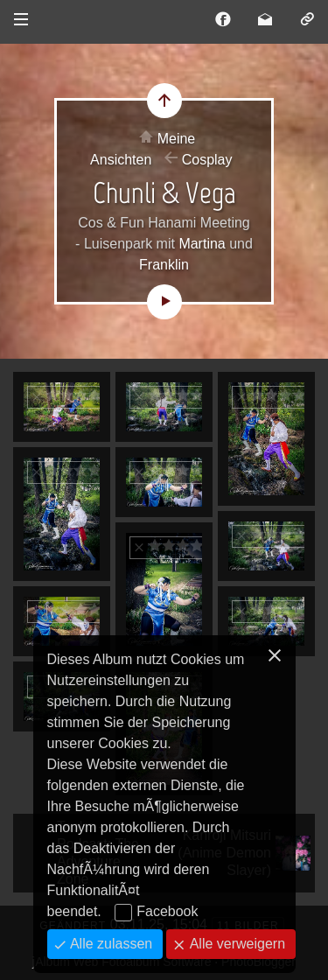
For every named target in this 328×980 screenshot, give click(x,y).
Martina (202, 244)
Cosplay (207, 160)
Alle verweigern (235, 944)
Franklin (164, 265)
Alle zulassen (110, 944)
